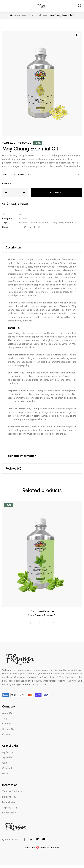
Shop (5, 718)
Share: (5, 227)
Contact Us (8, 729)
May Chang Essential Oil (65, 223)
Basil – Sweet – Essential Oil (42, 615)
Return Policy (9, 802)
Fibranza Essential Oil (42, 223)
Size (4, 174)
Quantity (7, 184)
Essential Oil (25, 219)
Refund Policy (9, 813)
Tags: (5, 223)
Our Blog (7, 724)
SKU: (4, 214)
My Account (8, 752)
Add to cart (56, 192)
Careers (6, 734)
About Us (7, 713)
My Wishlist (8, 758)
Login (5, 774)
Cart (5, 763)
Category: (7, 219)
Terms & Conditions (12, 791)
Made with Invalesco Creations (42, 848)
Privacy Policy (9, 797)
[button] (78, 35)
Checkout (7, 768)
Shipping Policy (10, 807)
